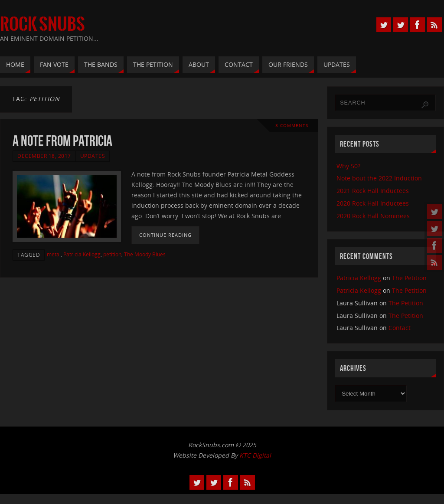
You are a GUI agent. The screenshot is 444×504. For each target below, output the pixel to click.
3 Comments (292, 126)
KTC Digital (255, 455)
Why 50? (348, 166)
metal (54, 254)
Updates (93, 156)
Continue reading (165, 235)
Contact (400, 328)
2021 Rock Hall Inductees (373, 191)
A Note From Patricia (62, 141)
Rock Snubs (42, 24)
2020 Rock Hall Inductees (373, 203)
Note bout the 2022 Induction (379, 178)
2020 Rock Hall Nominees (373, 216)
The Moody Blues (145, 254)
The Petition (409, 278)
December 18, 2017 (44, 156)
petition (112, 254)
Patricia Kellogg (82, 254)
